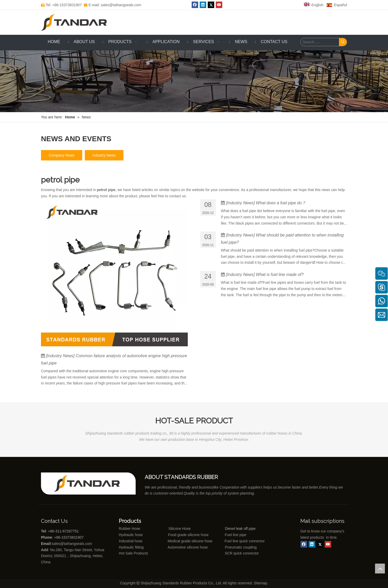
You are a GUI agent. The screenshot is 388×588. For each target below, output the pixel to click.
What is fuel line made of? (280, 275)
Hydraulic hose (131, 535)
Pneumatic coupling (241, 547)
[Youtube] (219, 5)
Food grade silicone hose (189, 535)
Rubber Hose (130, 529)
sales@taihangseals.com (72, 544)
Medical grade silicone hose (190, 541)
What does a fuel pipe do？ (281, 203)
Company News (62, 155)
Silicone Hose (169, 529)
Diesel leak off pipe (240, 529)
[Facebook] (195, 5)
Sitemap (261, 583)
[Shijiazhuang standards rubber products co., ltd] (90, 484)
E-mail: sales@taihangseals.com (112, 5)
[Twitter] (211, 5)
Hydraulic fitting (131, 547)
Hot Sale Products (133, 553)
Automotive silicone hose (178, 547)
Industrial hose (131, 541)
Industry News (104, 155)
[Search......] (320, 42)
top (380, 569)
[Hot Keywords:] (343, 42)
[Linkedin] (203, 5)
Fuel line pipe (236, 535)
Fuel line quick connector (245, 541)
